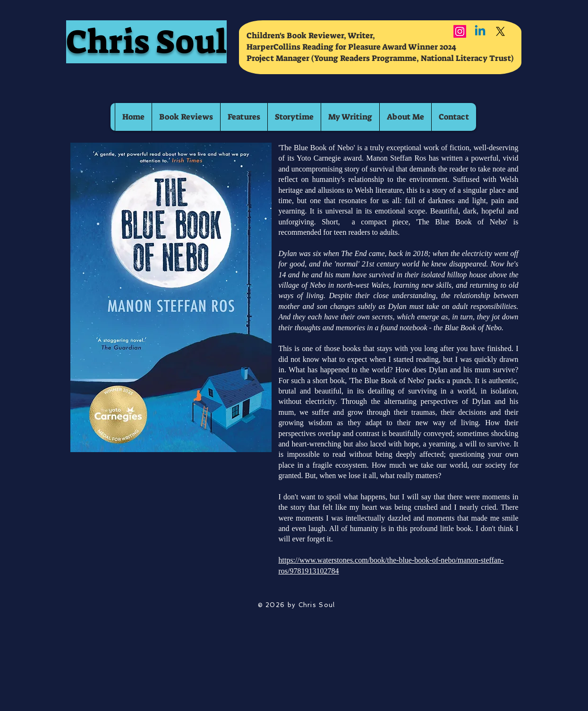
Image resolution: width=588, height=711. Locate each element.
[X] (500, 31)
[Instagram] (460, 31)
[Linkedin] (480, 31)
